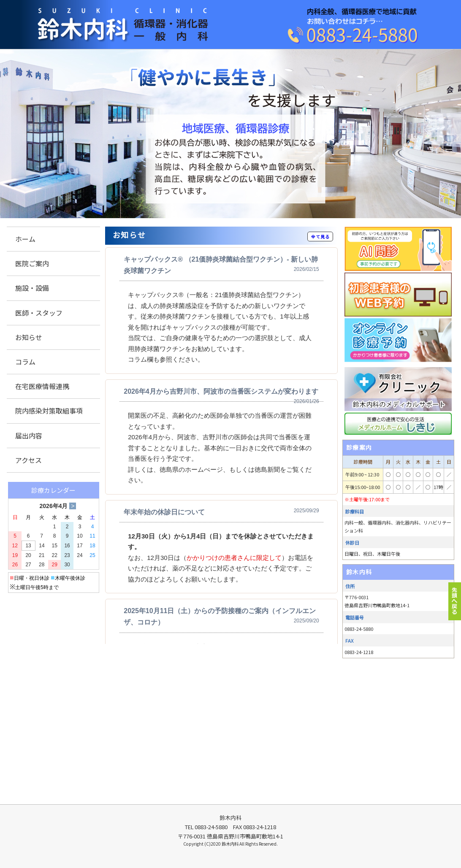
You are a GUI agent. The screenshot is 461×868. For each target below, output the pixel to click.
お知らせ (29, 337)
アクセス (28, 460)
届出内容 (29, 435)
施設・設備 (32, 288)
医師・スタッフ (39, 313)
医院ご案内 (32, 263)
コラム (25, 362)
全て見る (320, 237)
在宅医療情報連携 (42, 386)
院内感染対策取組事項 (49, 411)
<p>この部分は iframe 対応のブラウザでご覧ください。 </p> (221, 446)
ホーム (25, 239)
